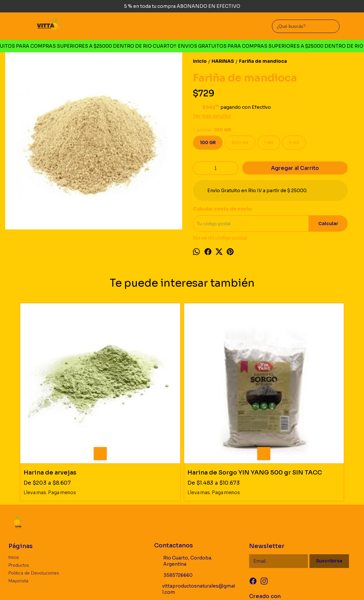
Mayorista (18, 506)
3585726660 (173, 500)
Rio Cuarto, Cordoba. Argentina (183, 486)
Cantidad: (212, 130)
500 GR (240, 143)
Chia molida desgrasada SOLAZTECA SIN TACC (303, 394)
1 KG (269, 143)
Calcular (328, 224)
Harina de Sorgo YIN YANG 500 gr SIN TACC (141, 394)
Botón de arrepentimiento (251, 585)
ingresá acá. (219, 585)
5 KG (294, 143)
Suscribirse (329, 486)
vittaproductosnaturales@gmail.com (195, 514)
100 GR (208, 143)
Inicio (14, 483)
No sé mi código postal (220, 238)
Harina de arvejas (50, 391)
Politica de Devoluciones (34, 498)
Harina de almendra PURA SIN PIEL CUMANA (217, 394)
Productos (19, 490)
